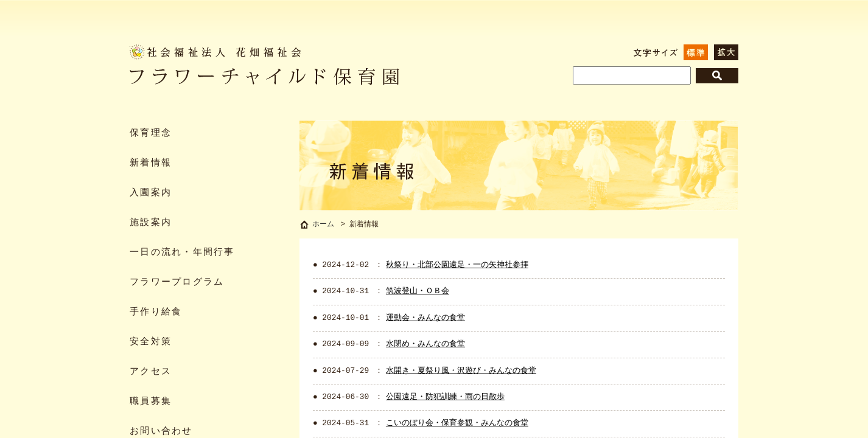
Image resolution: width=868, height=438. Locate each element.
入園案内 (151, 193)
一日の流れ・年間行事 (182, 253)
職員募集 (151, 402)
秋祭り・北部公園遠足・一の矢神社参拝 (457, 266)
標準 (696, 52)
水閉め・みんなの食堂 (425, 346)
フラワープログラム (177, 283)
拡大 (726, 52)
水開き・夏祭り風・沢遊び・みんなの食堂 (461, 372)
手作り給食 (156, 312)
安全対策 (151, 342)
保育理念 (151, 134)
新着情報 (151, 163)
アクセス (151, 372)
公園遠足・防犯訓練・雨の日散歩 (445, 398)
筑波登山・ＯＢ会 (418, 293)
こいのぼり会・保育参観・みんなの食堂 (457, 425)
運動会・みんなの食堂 (425, 319)
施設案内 (151, 223)
